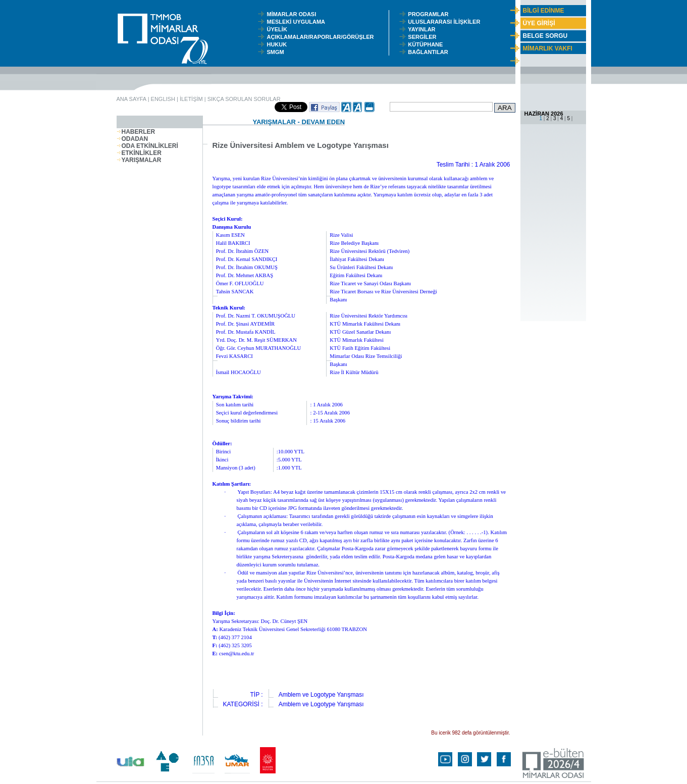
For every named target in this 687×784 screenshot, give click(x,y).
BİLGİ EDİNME (544, 11)
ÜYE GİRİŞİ (539, 23)
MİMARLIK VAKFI (548, 48)
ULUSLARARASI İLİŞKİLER (446, 22)
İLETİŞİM (191, 99)
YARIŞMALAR (139, 160)
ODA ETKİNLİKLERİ (147, 146)
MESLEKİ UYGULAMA (298, 22)
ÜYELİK (278, 29)
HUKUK (278, 44)
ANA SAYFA (131, 99)
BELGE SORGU (545, 36)
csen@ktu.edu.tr (237, 654)
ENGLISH (163, 99)
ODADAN (133, 139)
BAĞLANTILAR (430, 52)
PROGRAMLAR (430, 14)
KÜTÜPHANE (428, 44)
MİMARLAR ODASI (294, 14)
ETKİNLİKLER (139, 153)
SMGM (277, 52)
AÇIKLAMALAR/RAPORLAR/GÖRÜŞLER (322, 37)
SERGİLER (424, 37)
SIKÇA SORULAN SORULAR (244, 99)
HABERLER (136, 132)
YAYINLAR (423, 29)
